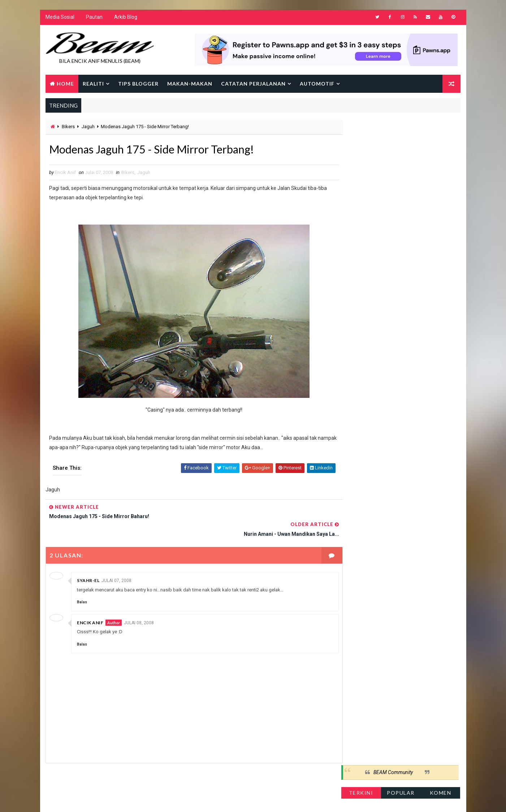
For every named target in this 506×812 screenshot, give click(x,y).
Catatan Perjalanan (253, 84)
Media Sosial (60, 18)
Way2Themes (108, 799)
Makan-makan (190, 84)
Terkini (362, 150)
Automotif (317, 84)
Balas (82, 586)
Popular (401, 150)
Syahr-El (88, 565)
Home (65, 84)
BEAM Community (393, 129)
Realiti (93, 84)
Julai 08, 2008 (139, 607)
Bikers (68, 127)
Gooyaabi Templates (185, 799)
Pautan (94, 18)
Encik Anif (90, 606)
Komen (441, 150)
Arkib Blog (126, 18)
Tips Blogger (138, 84)
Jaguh (88, 127)
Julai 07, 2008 (116, 565)
